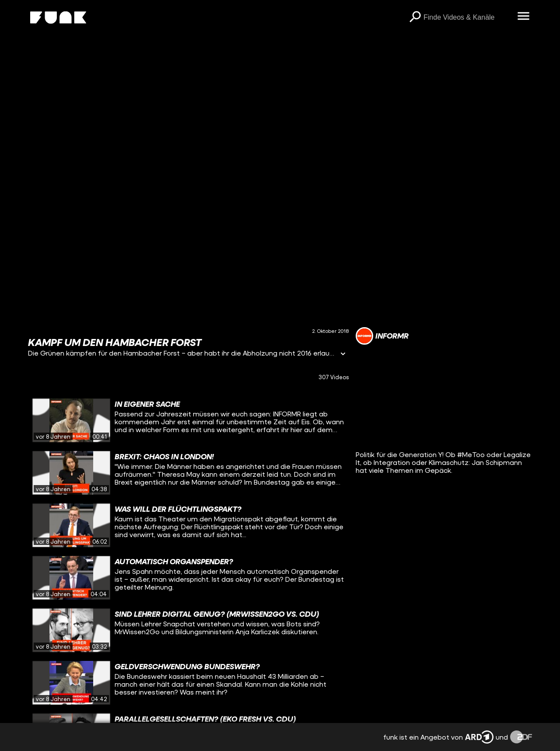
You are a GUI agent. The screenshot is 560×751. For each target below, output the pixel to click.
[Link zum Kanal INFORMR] (382, 336)
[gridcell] (188, 420)
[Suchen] (415, 17)
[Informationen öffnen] (343, 355)
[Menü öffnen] (523, 17)
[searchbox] (467, 17)
